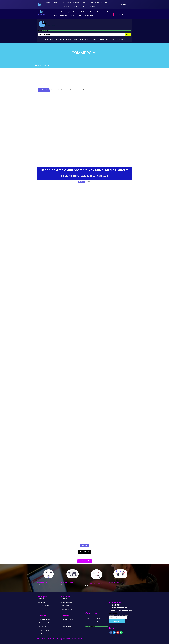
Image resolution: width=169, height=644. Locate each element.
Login (69, 12)
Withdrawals (90, 622)
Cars (79, 16)
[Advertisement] (84, 150)
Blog (62, 12)
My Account (96, 618)
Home (55, 12)
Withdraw (63, 16)
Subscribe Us (117, 621)
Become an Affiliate (80, 12)
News (92, 12)
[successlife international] (39, 4)
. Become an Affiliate (44, 619)
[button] (55, 12)
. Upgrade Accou (43, 630)
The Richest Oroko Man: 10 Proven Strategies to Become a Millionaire (69, 90)
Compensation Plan (103, 12)
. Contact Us (42, 602)
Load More (85, 545)
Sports (72, 16)
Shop (55, 16)
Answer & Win (88, 16)
